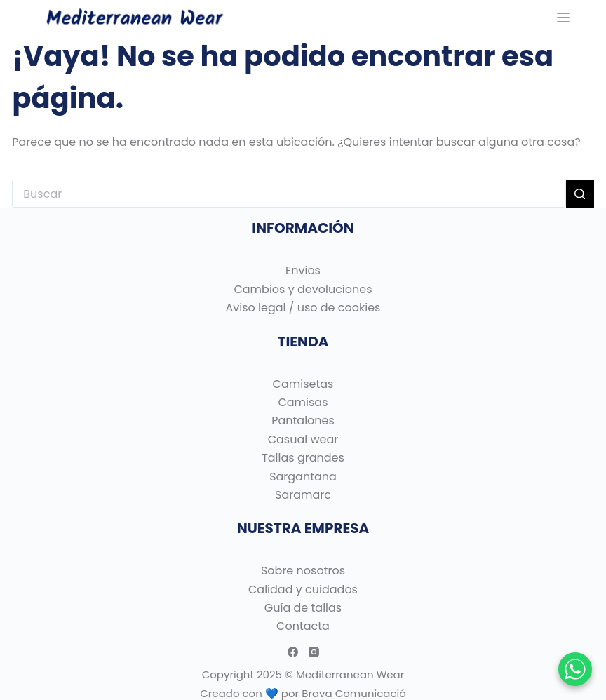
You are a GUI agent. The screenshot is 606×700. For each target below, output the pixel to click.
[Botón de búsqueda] (580, 194)
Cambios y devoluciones (303, 289)
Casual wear (303, 439)
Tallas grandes (303, 458)
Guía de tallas (303, 608)
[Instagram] (314, 652)
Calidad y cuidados (303, 590)
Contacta (303, 626)
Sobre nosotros (303, 571)
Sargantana (303, 477)
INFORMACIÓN (303, 228)
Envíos (303, 270)
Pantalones (303, 420)
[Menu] (563, 18)
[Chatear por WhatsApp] (575, 669)
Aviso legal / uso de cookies (303, 308)
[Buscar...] (289, 194)
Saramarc (303, 495)
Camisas (303, 402)
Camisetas (303, 384)
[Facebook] (293, 652)
